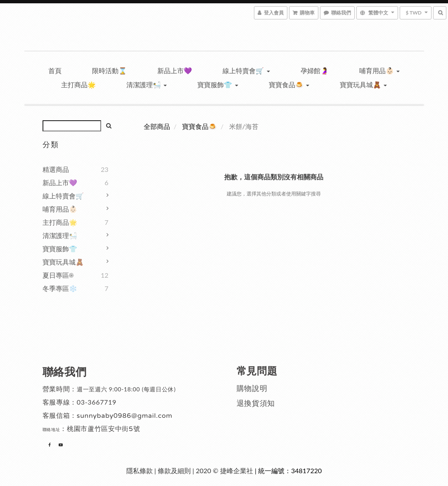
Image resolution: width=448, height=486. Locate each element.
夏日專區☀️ (58, 275)
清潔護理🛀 (147, 85)
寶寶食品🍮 (289, 85)
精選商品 (56, 169)
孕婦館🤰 (315, 70)
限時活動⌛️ (109, 70)
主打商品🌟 (78, 85)
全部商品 (157, 126)
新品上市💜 (175, 70)
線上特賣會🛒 (246, 70)
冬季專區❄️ (60, 288)
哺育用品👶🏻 (379, 70)
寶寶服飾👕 (218, 85)
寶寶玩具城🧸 (363, 85)
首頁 (55, 70)
